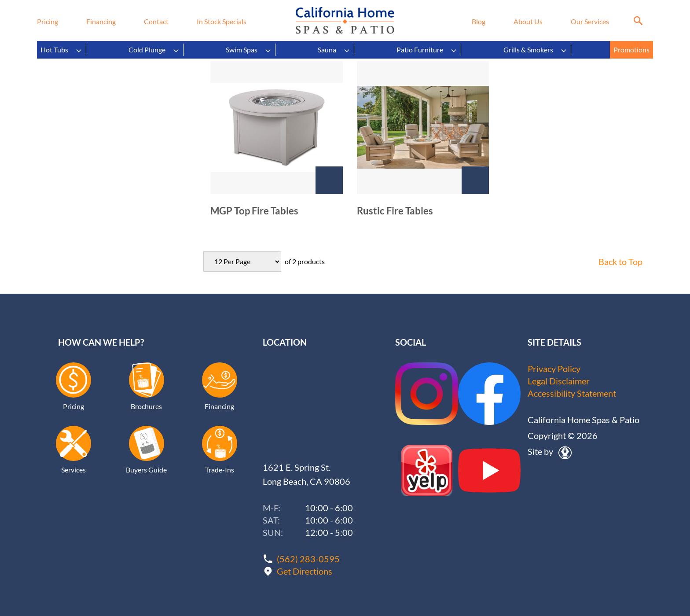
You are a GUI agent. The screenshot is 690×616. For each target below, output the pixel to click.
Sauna (334, 50)
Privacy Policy (554, 369)
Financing (101, 21)
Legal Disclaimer (559, 381)
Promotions (631, 50)
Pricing (48, 21)
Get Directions (305, 571)
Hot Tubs (61, 50)
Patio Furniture (427, 50)
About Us (528, 21)
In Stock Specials (222, 21)
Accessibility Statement (572, 393)
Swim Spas (249, 50)
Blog (479, 21)
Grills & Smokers (535, 50)
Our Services (590, 21)
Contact (156, 21)
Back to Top (620, 262)
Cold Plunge (154, 50)
